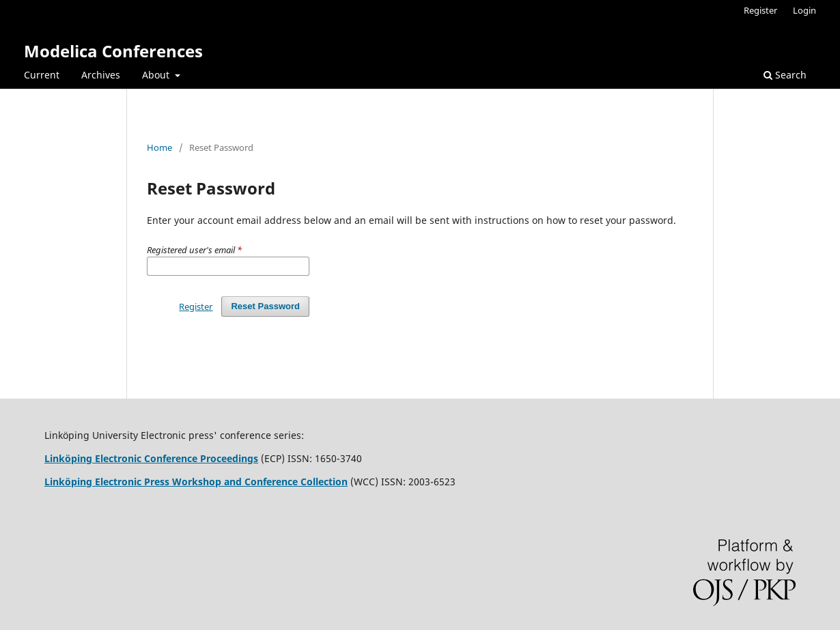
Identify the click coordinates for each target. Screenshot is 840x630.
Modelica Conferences (113, 51)
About (157, 75)
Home (159, 147)
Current (42, 75)
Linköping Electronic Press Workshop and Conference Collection (196, 482)
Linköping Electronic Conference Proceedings (151, 458)
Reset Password (265, 306)
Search (785, 75)
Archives (101, 75)
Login (804, 10)
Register (760, 10)
